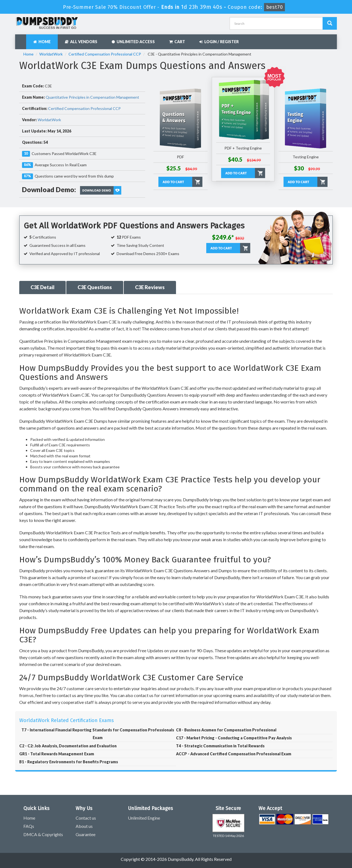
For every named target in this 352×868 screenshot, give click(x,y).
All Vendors (81, 42)
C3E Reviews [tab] (150, 287)
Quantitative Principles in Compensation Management (92, 97)
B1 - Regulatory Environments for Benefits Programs (69, 762)
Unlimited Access (133, 42)
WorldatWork (51, 54)
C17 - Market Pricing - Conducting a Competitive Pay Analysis (234, 738)
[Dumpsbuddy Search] (330, 23)
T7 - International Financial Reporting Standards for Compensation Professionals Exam (98, 734)
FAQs (29, 826)
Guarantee (86, 834)
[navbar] (22, 39)
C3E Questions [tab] (95, 287)
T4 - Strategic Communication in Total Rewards (220, 746)
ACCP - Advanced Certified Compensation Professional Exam (234, 754)
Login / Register (219, 42)
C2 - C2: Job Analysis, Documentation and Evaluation (68, 746)
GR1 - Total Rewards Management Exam (57, 754)
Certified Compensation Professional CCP (105, 54)
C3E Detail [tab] (42, 287)
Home (42, 42)
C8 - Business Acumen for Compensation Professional (226, 730)
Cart (177, 42)
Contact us (86, 818)
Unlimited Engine (144, 818)
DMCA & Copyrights (43, 834)
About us (84, 826)
